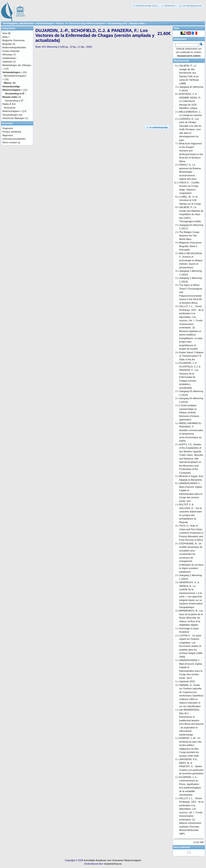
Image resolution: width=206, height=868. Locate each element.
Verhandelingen (45, 23)
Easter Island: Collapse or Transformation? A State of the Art (191, 356)
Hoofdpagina (10, 23)
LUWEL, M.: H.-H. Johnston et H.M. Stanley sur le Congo (190, 200)
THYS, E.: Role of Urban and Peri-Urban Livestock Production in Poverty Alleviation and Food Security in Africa (191, 533)
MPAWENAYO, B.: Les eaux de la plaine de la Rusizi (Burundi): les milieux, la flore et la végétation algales (191, 618)
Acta (5, 33)
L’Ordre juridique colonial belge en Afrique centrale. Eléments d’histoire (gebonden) (189, 412)
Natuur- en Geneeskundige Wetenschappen (81, 23)
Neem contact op (11, 142)
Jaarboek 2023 (187, 681)
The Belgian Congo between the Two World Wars (189, 236)
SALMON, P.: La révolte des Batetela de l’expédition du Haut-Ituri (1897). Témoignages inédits (191, 214)
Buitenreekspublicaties (14, 47)
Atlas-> (6, 37)
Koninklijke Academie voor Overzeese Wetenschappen (113, 860)
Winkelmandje (181, 61)
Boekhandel (27, 23)
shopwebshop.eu (113, 864)
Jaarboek (7, 62)
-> (12, 72)
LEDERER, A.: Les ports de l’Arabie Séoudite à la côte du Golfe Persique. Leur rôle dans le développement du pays (190, 129)
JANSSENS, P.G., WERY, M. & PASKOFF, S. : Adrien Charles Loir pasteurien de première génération (191, 766)
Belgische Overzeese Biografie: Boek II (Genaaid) (190, 246)
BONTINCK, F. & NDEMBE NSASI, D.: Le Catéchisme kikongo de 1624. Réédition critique (190, 101)
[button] (146, 6)
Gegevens (8, 128)
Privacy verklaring (12, 132)
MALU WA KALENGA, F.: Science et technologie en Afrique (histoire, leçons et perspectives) (191, 260)
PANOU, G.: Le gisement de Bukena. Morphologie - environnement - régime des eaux (190, 172)
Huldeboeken (9, 58)
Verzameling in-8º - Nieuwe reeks (126, 23)
